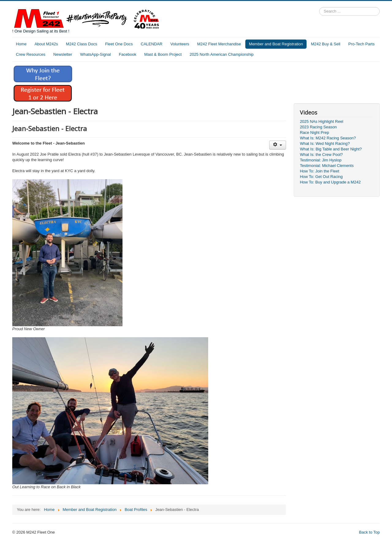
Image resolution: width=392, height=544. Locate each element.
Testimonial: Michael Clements (327, 166)
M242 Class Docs (81, 44)
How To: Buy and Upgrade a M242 (330, 182)
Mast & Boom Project (163, 54)
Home (21, 44)
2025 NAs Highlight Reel (322, 121)
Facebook (128, 54)
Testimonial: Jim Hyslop (321, 160)
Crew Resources (31, 54)
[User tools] (278, 145)
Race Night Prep (314, 132)
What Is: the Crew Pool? (321, 155)
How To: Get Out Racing (321, 177)
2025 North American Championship (222, 54)
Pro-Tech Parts (361, 44)
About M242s (46, 44)
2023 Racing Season (318, 127)
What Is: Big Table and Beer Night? (331, 149)
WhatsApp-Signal (96, 54)
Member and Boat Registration (276, 44)
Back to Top (369, 532)
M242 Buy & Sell (326, 44)
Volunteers (180, 44)
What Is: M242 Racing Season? (328, 138)
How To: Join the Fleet (319, 171)
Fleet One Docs (119, 44)
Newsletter (63, 54)
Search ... (319, 7)
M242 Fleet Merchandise (219, 44)
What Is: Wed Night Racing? (325, 144)
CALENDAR (152, 44)
